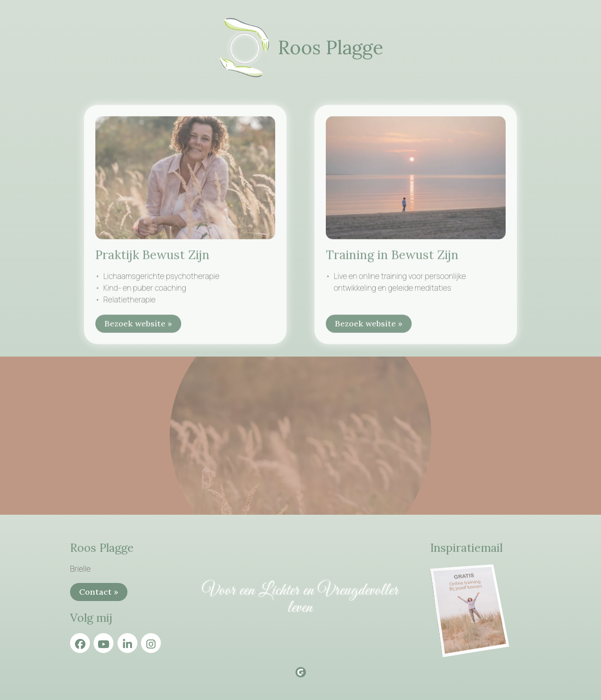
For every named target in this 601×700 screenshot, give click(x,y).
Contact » (99, 592)
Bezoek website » (138, 326)
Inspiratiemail (466, 548)
